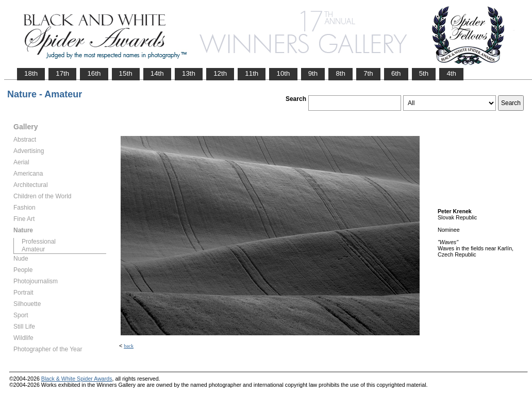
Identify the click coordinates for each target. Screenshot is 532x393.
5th (424, 73)
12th (220, 73)
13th (189, 73)
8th (340, 73)
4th (451, 73)
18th (31, 73)
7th (368, 73)
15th (126, 73)
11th (252, 73)
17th (62, 73)
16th (94, 73)
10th (283, 73)
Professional (39, 242)
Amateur (33, 249)
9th (313, 73)
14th (157, 73)
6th (396, 73)
